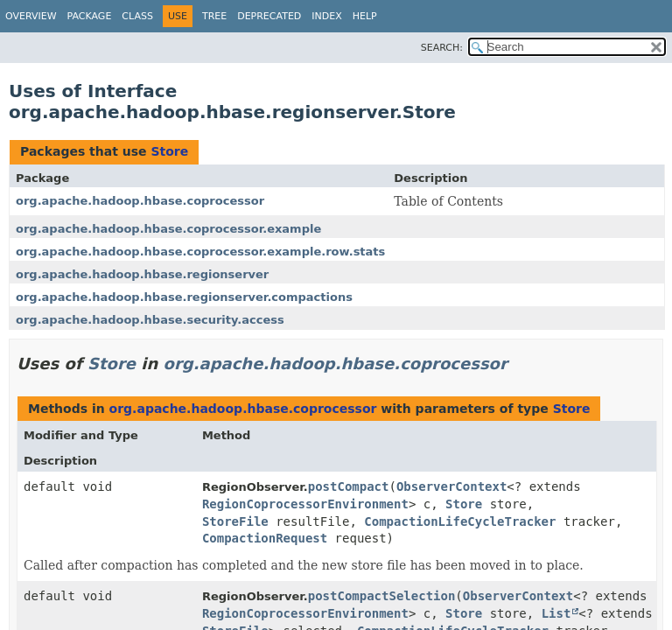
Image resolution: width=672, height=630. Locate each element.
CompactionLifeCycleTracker (460, 521)
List (556, 613)
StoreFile (235, 521)
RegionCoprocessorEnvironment (305, 504)
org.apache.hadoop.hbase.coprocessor (140, 201)
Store (169, 151)
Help (365, 16)
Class (137, 16)
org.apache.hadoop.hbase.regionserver (142, 274)
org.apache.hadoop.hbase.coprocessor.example (168, 229)
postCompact (349, 486)
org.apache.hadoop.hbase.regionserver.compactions (184, 297)
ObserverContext (451, 486)
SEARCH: (442, 48)
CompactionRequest (265, 538)
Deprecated (269, 16)
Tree (214, 16)
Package (90, 16)
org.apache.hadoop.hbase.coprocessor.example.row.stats (200, 252)
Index (326, 16)
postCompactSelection (382, 596)
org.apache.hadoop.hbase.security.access (150, 320)
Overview (31, 16)
